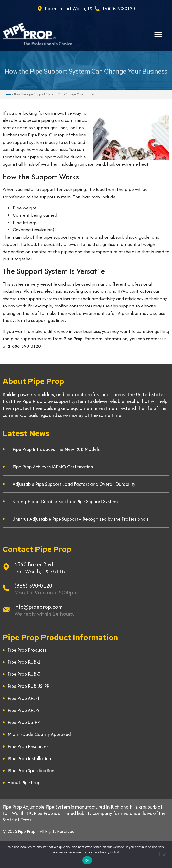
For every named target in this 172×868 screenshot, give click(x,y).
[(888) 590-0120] (6, 588)
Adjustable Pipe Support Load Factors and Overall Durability (74, 484)
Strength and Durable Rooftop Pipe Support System (65, 502)
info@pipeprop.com (39, 607)
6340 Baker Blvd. (34, 564)
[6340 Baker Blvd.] (6, 567)
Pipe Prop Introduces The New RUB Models (56, 449)
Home (7, 94)
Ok (87, 860)
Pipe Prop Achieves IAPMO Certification (53, 467)
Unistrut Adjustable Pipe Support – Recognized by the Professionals (80, 519)
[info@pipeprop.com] (6, 609)
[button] (158, 34)
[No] (164, 854)
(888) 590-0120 (33, 586)
